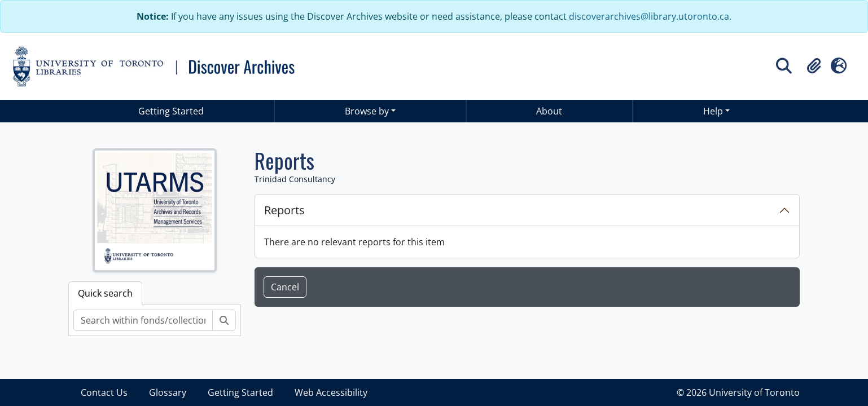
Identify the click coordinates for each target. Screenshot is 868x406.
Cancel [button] (285, 287)
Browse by (367, 111)
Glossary (168, 392)
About (549, 111)
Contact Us (104, 392)
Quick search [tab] (105, 293)
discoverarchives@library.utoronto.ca (649, 16)
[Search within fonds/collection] (143, 320)
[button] (814, 66)
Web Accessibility (331, 392)
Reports (284, 210)
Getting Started (171, 111)
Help (713, 111)
